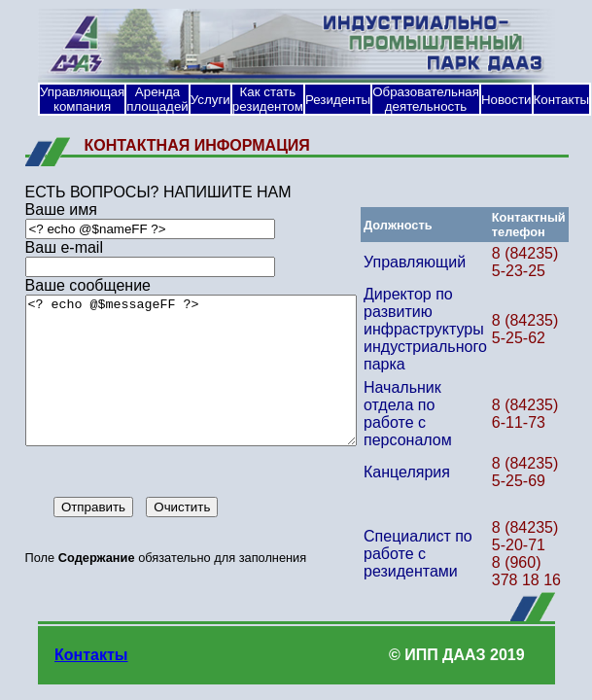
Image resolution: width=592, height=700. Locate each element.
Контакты (562, 100)
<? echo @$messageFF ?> (194, 385)
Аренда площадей (157, 99)
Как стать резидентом (268, 99)
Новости (506, 100)
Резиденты (338, 100)
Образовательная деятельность (426, 99)
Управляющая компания (82, 99)
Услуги (210, 100)
